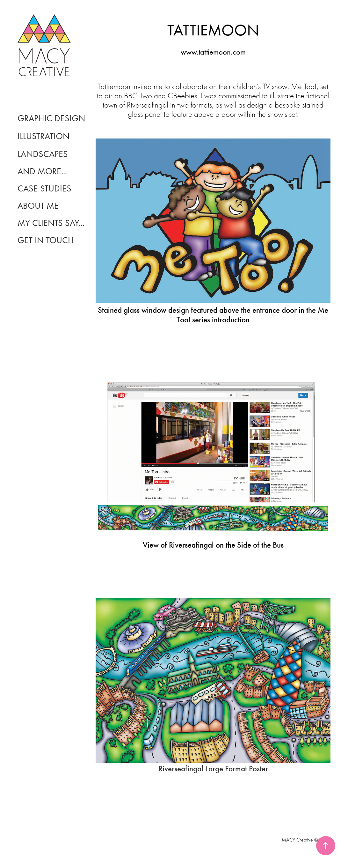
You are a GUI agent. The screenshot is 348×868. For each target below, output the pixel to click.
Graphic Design (51, 118)
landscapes (43, 154)
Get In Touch (46, 240)
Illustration (43, 136)
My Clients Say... (51, 223)
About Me (38, 206)
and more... (42, 171)
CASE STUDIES (44, 188)
